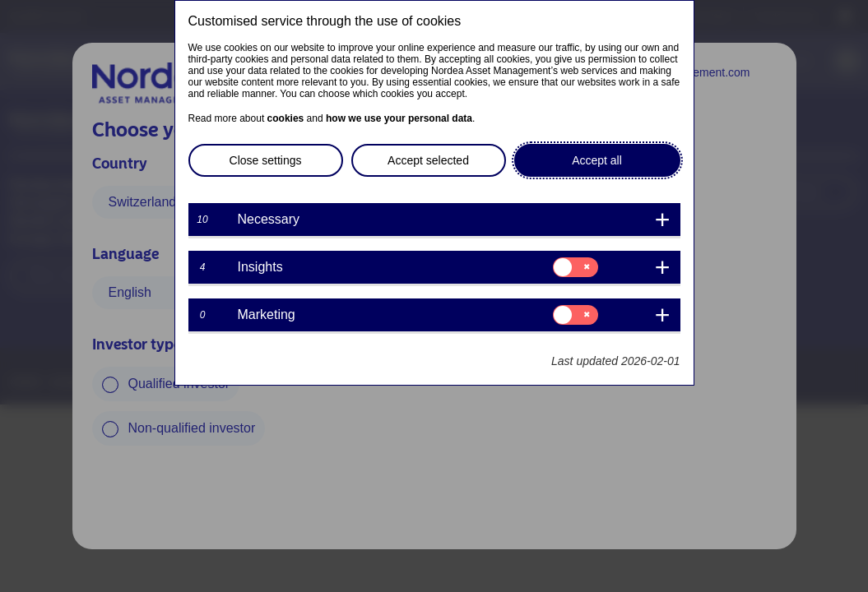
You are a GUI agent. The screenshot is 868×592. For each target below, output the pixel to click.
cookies (286, 118)
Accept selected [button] (428, 160)
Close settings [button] (266, 160)
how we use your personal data (399, 118)
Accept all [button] (597, 160)
